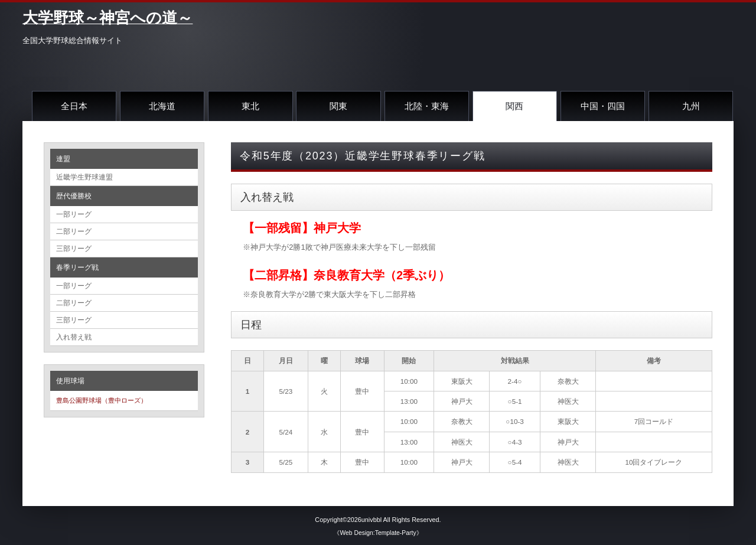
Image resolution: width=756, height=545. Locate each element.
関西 (514, 106)
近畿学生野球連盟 (84, 177)
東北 (250, 106)
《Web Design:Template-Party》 (378, 533)
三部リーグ (74, 249)
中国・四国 (603, 106)
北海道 (162, 106)
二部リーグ (74, 231)
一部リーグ (74, 214)
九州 (691, 106)
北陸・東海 (427, 106)
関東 (338, 106)
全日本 (74, 106)
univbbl (372, 520)
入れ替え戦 (74, 337)
